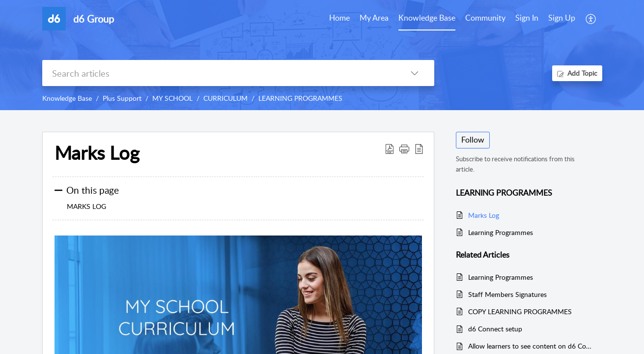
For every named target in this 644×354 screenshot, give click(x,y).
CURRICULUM (225, 98)
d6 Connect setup (495, 329)
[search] (219, 73)
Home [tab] (339, 18)
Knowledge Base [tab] (427, 18)
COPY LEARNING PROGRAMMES (520, 311)
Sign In (527, 18)
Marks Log (97, 153)
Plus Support (122, 98)
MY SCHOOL (172, 98)
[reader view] (419, 148)
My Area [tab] (374, 18)
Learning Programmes (501, 232)
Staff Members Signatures (507, 294)
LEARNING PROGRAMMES (300, 98)
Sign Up (562, 18)
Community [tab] (485, 18)
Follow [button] (473, 140)
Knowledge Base (67, 98)
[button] (404, 148)
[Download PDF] (390, 148)
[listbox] (415, 73)
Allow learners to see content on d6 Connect (530, 346)
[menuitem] (527, 19)
